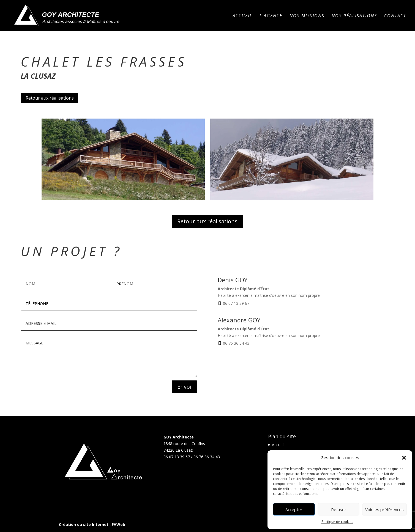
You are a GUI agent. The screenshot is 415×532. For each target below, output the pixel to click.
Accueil (242, 16)
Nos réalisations (354, 16)
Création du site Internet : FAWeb (92, 524)
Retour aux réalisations (50, 98)
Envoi (184, 387)
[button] (404, 458)
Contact (395, 16)
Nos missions (307, 16)
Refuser (339, 509)
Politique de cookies (337, 522)
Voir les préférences (384, 509)
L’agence (271, 16)
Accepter (294, 509)
